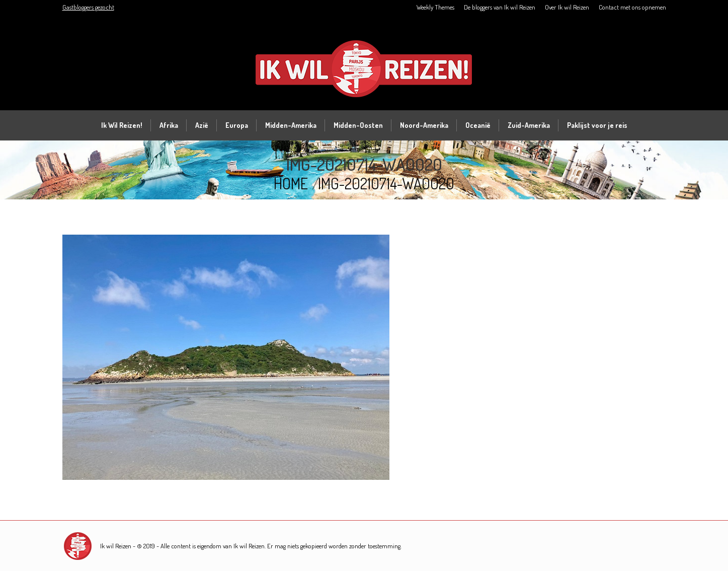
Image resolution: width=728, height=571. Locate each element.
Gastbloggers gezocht (88, 7)
